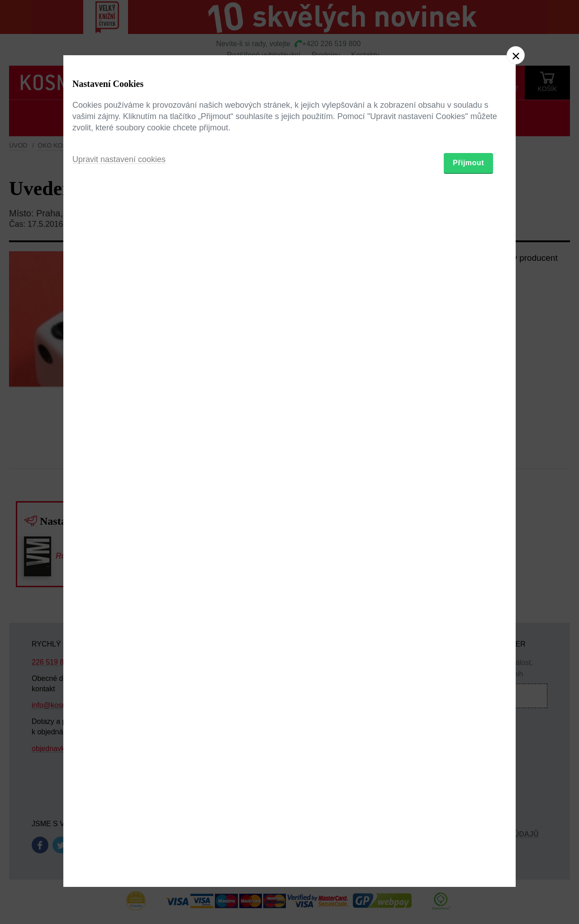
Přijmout (468, 515)
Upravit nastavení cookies (119, 511)
